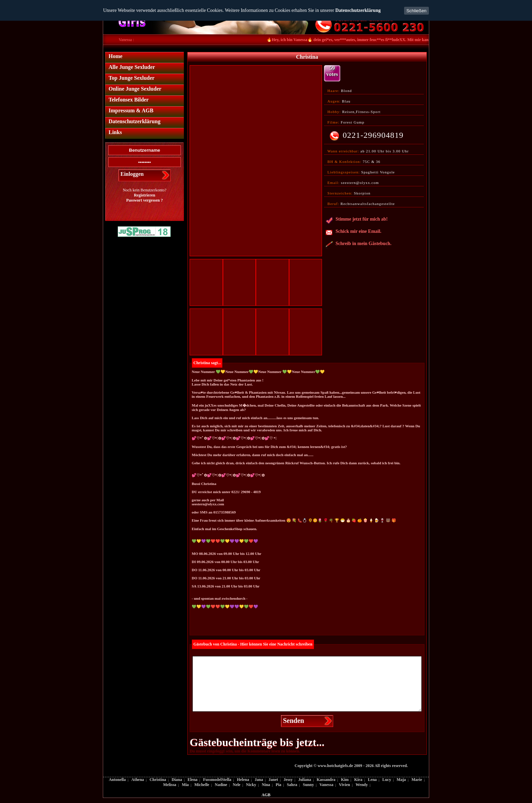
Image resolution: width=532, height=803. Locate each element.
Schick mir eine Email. (353, 232)
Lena (372, 780)
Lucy (387, 780)
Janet (273, 780)
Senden (293, 721)
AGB (266, 795)
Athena (138, 780)
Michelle (202, 785)
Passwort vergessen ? (145, 200)
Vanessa (327, 785)
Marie (417, 780)
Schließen (416, 11)
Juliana (305, 780)
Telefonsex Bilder (129, 100)
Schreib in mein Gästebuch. (358, 245)
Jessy (288, 780)
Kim (345, 780)
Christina (158, 780)
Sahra (292, 785)
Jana (259, 780)
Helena (243, 780)
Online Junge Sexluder (135, 89)
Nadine (221, 785)
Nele (237, 785)
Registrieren (144, 195)
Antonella (117, 780)
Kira (358, 780)
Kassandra (326, 780)
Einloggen (132, 174)
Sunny (308, 785)
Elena (193, 780)
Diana (177, 780)
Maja (401, 780)
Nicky (251, 785)
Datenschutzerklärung (358, 10)
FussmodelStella (217, 780)
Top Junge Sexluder (131, 78)
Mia (185, 785)
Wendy (362, 785)
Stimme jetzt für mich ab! (357, 220)
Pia (278, 785)
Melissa (170, 785)
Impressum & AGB (131, 110)
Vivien (345, 785)
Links (115, 132)
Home (116, 56)
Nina (266, 785)
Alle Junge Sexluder (132, 67)
